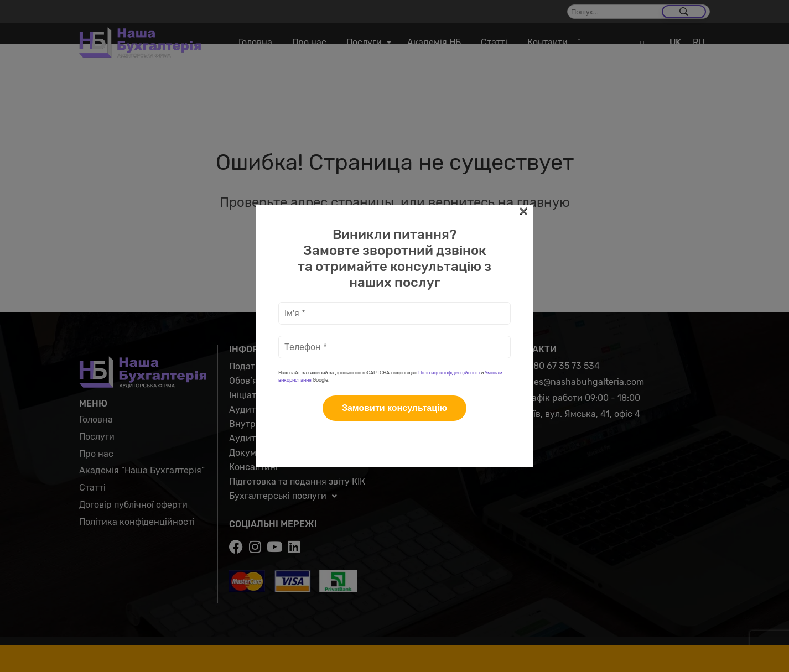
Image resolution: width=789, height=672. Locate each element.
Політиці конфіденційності (449, 373)
